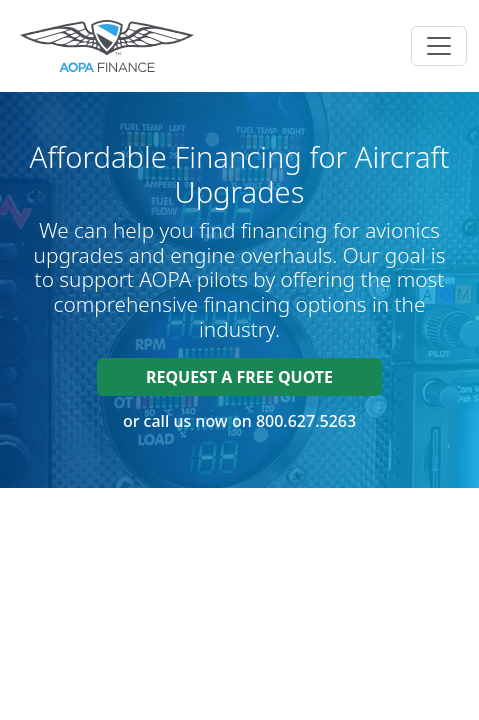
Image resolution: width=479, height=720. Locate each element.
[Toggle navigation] (439, 46)
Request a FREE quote (239, 377)
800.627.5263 (306, 421)
